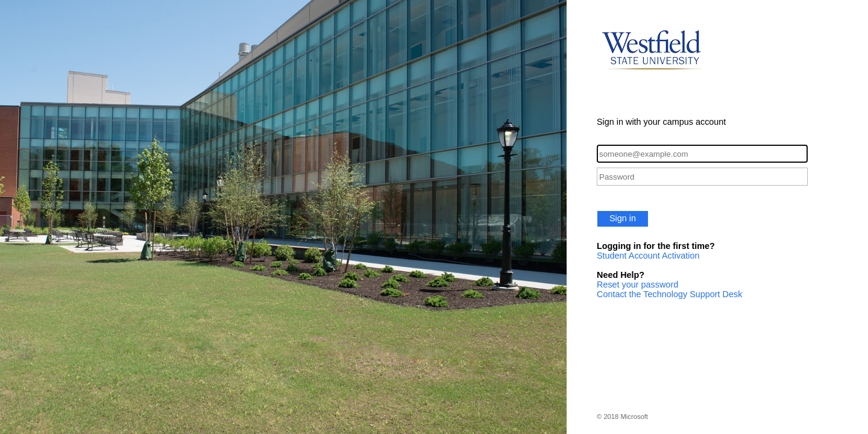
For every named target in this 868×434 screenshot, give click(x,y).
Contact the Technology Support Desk (669, 294)
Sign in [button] (623, 218)
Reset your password (637, 285)
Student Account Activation (648, 256)
